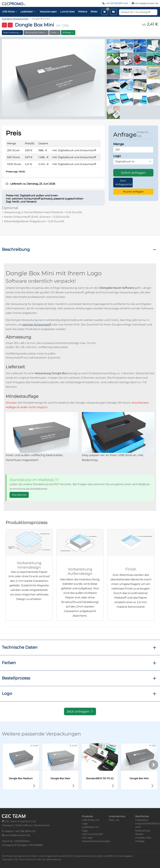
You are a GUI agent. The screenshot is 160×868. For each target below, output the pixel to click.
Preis (55, 32)
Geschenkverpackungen (96, 841)
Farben (9, 663)
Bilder (94, 12)
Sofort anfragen (133, 173)
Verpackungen (48, 12)
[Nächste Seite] (10, 25)
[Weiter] (153, 765)
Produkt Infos (143, 838)
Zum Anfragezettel (124, 182)
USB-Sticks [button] (10, 12)
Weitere (83, 12)
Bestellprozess (16, 678)
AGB (138, 827)
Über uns (114, 820)
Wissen (139, 834)
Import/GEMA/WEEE (147, 824)
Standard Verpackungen (15, 19)
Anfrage (68, 32)
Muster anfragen (133, 192)
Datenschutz (143, 831)
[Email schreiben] (113, 12)
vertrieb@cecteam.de (146, 3)
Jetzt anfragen (80, 711)
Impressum (142, 820)
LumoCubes (67, 12)
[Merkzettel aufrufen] (104, 12)
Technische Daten (36, 32)
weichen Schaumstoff (37, 325)
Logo (7, 693)
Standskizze (19, 495)
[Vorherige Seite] (4, 25)
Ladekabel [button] (28, 12)
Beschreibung (12, 32)
